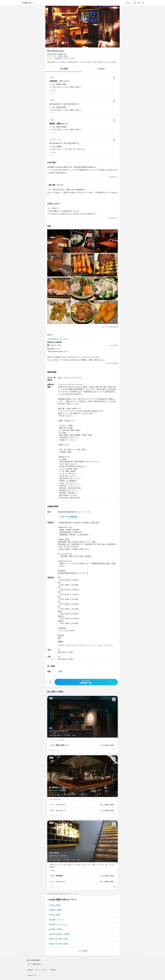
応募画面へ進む (86, 682)
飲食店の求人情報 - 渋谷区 (59, 939)
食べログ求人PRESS (34, 960)
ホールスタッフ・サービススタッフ (64, 104)
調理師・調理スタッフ (59, 124)
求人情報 (64, 69)
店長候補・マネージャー (60, 81)
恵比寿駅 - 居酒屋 (55, 910)
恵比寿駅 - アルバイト (57, 920)
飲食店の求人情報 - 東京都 (59, 944)
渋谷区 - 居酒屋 (55, 905)
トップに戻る (82, 951)
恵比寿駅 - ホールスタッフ (59, 924)
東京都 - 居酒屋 (55, 915)
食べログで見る (111, 363)
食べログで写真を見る (109, 327)
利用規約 (30, 970)
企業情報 (53, 970)
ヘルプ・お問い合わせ (34, 964)
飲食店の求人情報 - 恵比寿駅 (59, 934)
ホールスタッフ (60, 805)
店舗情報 (101, 69)
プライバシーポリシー (41, 970)
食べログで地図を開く (70, 517)
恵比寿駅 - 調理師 (55, 929)
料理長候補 (59, 876)
